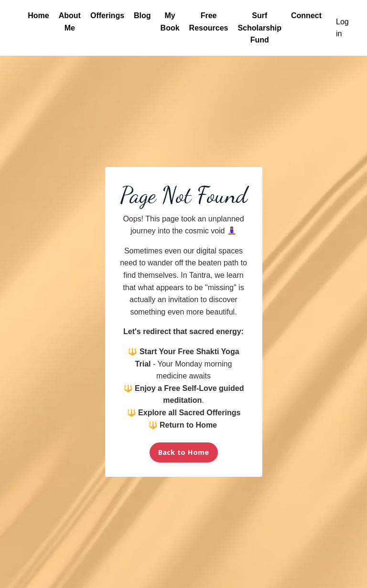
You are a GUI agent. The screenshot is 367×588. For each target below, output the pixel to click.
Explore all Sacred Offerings (189, 413)
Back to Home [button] (184, 452)
